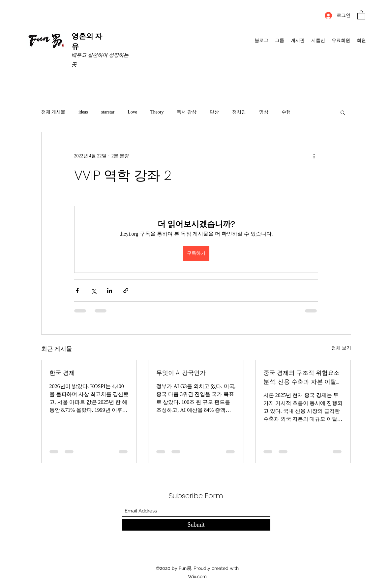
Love (132, 112)
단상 (214, 112)
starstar (108, 112)
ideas (83, 112)
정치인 (239, 112)
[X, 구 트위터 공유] (93, 291)
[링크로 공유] (126, 291)
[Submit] (196, 525)
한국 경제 (62, 373)
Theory (157, 112)
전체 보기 (341, 348)
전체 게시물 (53, 112)
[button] (361, 15)
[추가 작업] (314, 156)
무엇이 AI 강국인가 (181, 373)
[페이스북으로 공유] (77, 291)
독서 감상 (187, 112)
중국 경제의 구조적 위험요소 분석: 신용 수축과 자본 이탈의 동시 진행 (303, 377)
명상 (264, 112)
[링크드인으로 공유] (110, 291)
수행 (286, 112)
